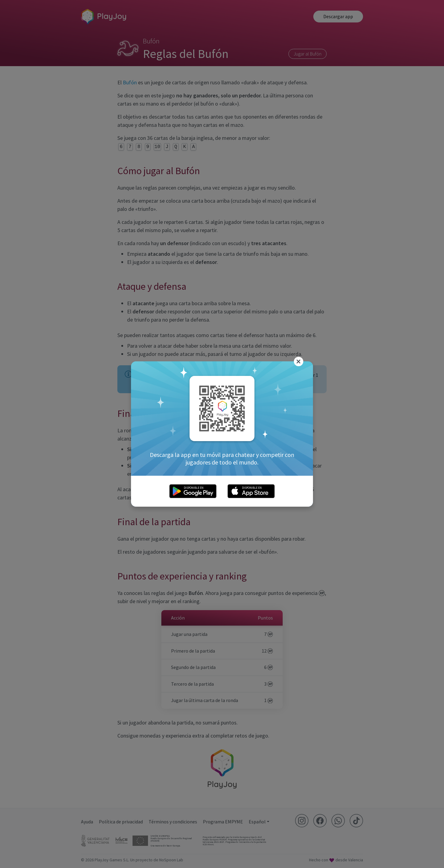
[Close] (299, 362)
